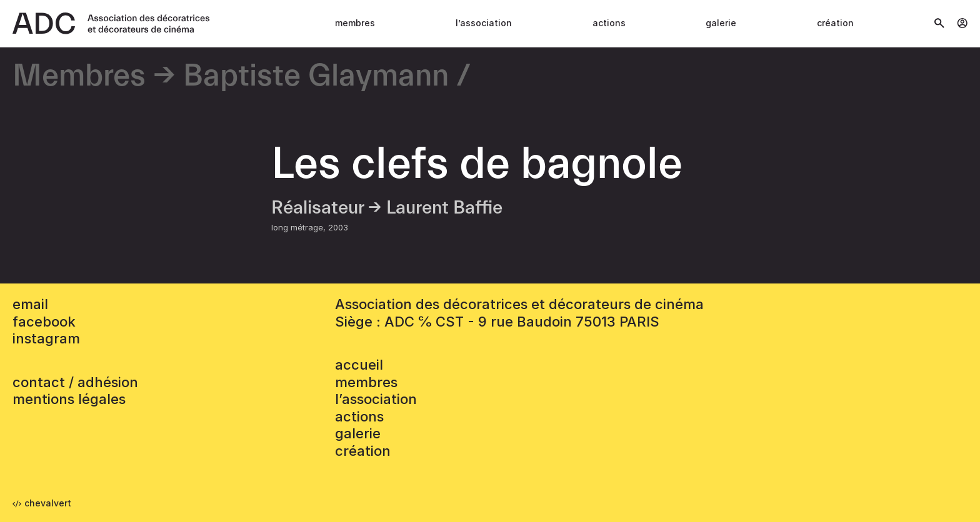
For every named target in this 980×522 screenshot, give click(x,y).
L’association (484, 23)
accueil (359, 365)
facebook (44, 322)
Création (835, 23)
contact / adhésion (75, 382)
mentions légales (69, 399)
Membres (355, 23)
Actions (609, 23)
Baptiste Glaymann (316, 76)
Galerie (721, 23)
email (30, 304)
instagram (46, 338)
